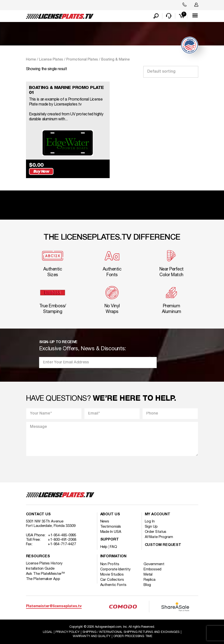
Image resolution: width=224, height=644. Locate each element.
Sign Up (151, 526)
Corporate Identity (115, 568)
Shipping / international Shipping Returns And (132, 631)
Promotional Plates (82, 60)
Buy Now (95, 170)
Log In (150, 520)
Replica (150, 579)
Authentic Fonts (113, 584)
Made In (111, 531)
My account (158, 513)
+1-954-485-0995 (62, 534)
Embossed (153, 568)
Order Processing (134, 636)
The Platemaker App (43, 578)
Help (104, 546)
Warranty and (91, 636)
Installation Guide (40, 568)
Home (31, 60)
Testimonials (111, 526)
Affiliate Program (159, 536)
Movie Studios (112, 574)
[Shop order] (171, 72)
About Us (110, 513)
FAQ (113, 546)
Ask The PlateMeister (46, 573)
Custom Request (163, 544)
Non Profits (110, 563)
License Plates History (44, 562)
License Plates (51, 60)
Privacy (67, 631)
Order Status (156, 531)
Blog (148, 584)
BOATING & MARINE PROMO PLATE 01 (67, 91)
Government (155, 563)
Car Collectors (112, 579)
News (105, 520)
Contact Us (38, 513)
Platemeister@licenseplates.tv (54, 605)
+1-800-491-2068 (62, 539)
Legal (46, 631)
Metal (149, 574)
